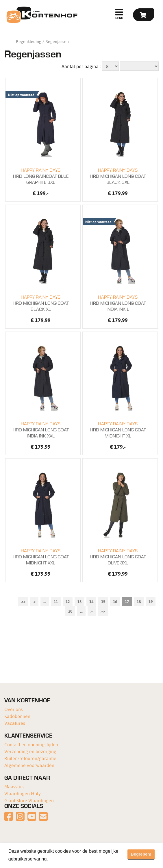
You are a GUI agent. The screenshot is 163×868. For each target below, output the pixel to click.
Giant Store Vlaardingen (29, 800)
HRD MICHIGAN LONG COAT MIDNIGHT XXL (41, 556)
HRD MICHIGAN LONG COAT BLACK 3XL (118, 176)
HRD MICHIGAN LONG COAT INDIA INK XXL (41, 430)
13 (79, 602)
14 (91, 602)
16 (115, 602)
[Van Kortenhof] (41, 15)
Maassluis (14, 786)
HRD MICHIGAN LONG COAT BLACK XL (41, 303)
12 (68, 602)
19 (151, 602)
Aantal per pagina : (81, 66)
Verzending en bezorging (30, 751)
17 (127, 602)
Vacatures (15, 723)
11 (56, 602)
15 (103, 602)
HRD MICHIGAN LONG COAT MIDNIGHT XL (118, 430)
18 (139, 602)
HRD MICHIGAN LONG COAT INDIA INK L (118, 303)
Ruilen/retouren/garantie (30, 758)
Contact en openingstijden (31, 744)
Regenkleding (29, 41)
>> (103, 611)
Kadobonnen (17, 716)
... (45, 602)
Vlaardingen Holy (23, 793)
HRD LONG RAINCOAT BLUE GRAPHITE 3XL (41, 176)
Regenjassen (57, 41)
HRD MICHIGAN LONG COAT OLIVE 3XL (118, 556)
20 (70, 611)
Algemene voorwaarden (29, 765)
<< (23, 602)
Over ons (14, 709)
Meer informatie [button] (66, 859)
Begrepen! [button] (141, 854)
